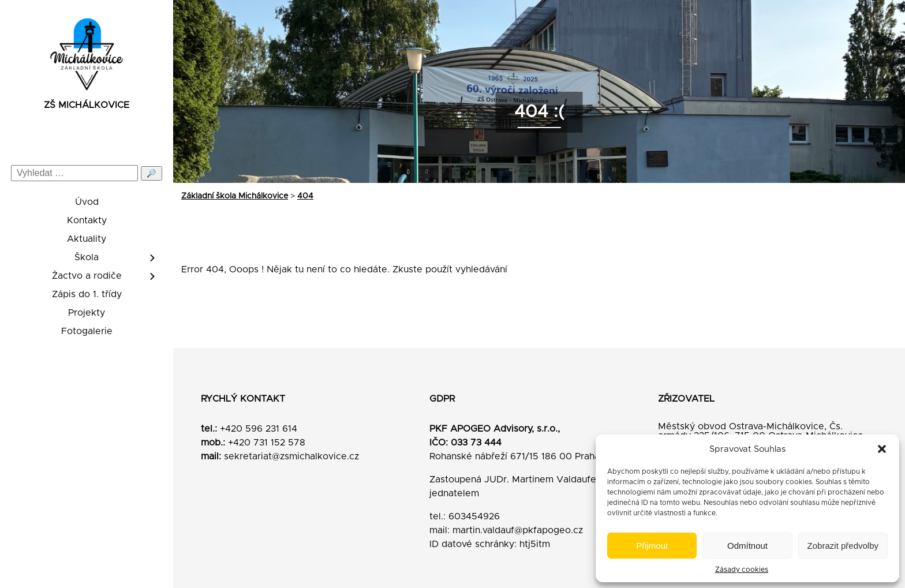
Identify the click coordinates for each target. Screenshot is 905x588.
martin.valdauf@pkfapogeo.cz (518, 530)
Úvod (87, 202)
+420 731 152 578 (267, 443)
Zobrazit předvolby (843, 546)
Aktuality (87, 239)
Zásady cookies (742, 570)
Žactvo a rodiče (87, 276)
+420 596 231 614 (259, 429)
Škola (87, 257)
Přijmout (652, 546)
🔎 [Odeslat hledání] (152, 173)
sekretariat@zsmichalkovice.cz (291, 456)
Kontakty (87, 220)
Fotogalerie (87, 331)
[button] (882, 449)
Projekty (87, 313)
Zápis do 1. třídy (87, 294)
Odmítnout (747, 546)
